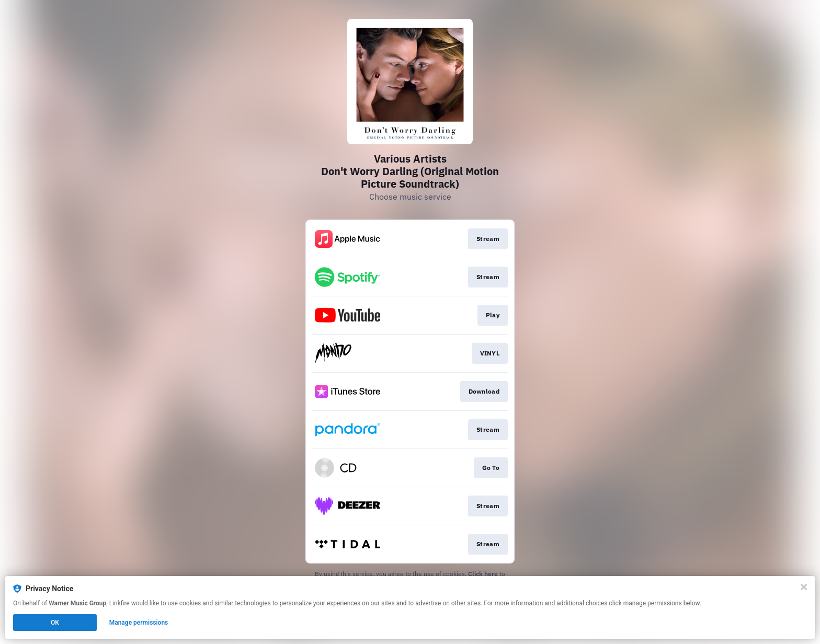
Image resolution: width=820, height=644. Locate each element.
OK (55, 623)
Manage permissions (139, 623)
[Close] (804, 587)
